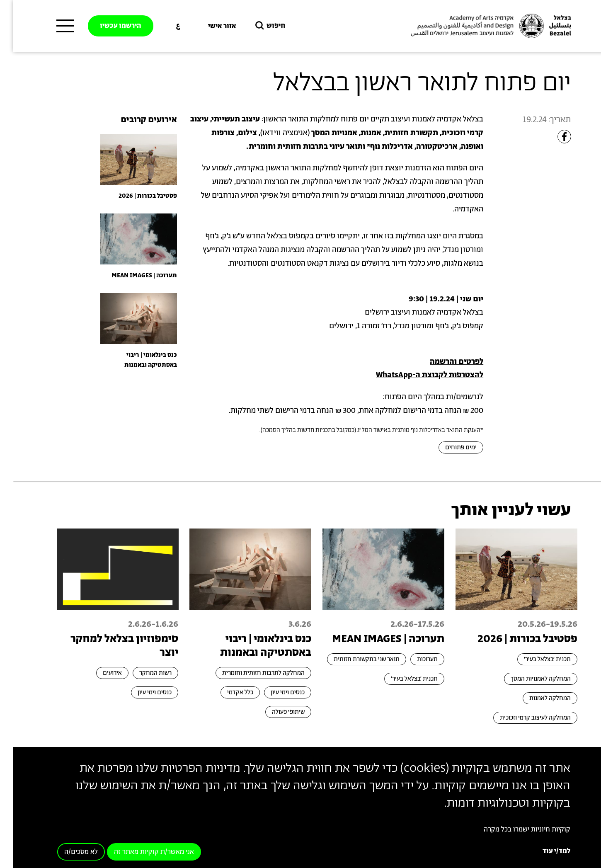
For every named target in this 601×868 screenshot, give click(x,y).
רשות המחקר (142, 673)
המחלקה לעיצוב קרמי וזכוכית (522, 718)
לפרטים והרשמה (443, 362)
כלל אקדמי (227, 692)
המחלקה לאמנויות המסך (527, 679)
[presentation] (125, 159)
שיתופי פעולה (275, 712)
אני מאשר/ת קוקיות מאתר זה (141, 852)
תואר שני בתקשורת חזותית (353, 659)
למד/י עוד (543, 851)
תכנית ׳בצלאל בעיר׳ (534, 659)
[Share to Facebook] (551, 137)
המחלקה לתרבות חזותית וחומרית (250, 673)
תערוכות (414, 659)
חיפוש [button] (256, 26)
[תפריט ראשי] (52, 26)
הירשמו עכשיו (107, 26)
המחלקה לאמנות (537, 698)
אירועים (99, 673)
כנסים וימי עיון (274, 692)
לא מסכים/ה (68, 852)
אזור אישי (209, 26)
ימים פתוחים (448, 447)
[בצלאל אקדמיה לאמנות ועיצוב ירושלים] (477, 26)
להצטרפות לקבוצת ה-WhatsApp (416, 375)
